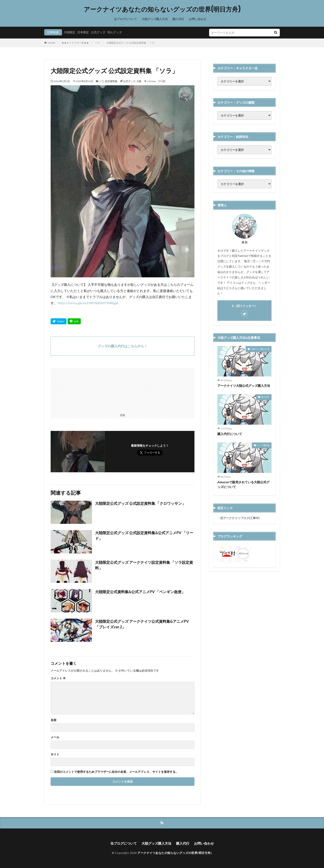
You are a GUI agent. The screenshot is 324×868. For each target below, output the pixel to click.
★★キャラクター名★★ (75, 43)
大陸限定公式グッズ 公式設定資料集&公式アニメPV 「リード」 (144, 536)
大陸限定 (69, 32)
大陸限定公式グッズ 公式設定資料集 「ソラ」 (131, 43)
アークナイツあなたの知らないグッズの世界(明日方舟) (162, 9)
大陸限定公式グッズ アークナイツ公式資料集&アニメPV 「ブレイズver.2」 (142, 624)
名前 (54, 720)
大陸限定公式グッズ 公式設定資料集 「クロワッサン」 (140, 503)
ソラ (98, 43)
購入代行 (178, 19)
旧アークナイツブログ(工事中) (240, 518)
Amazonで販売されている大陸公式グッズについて (243, 484)
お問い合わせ (198, 19)
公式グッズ (98, 32)
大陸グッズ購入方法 (155, 19)
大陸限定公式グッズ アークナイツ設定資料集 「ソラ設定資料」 (144, 565)
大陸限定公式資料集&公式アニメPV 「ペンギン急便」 (140, 592)
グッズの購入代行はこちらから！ (123, 346)
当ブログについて (125, 19)
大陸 (139, 81)
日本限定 (83, 32)
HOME (52, 43)
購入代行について (230, 434)
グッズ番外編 (263, 445)
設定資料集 (111, 81)
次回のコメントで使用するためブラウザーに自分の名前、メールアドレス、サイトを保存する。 (116, 772)
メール (55, 737)
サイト (55, 754)
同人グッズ (115, 32)
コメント (58, 678)
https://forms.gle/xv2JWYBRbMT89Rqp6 (88, 303)
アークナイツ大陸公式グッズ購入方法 (244, 386)
